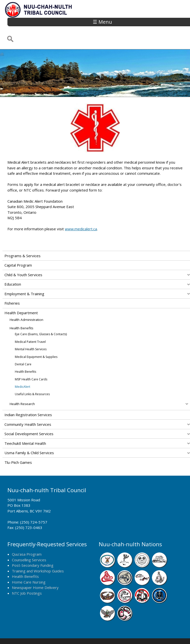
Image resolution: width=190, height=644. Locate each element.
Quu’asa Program (27, 538)
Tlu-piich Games (18, 446)
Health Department (21, 296)
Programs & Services (23, 239)
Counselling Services (29, 543)
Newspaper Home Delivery (35, 571)
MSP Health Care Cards (31, 363)
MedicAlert (23, 370)
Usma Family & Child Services (29, 436)
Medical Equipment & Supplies (36, 340)
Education (13, 268)
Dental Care (23, 348)
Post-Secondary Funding (33, 549)
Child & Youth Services (23, 258)
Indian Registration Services (28, 398)
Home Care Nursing (29, 566)
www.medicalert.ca (81, 213)
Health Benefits (22, 312)
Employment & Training (24, 277)
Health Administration (26, 303)
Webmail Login (168, 634)
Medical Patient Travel (30, 325)
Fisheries (12, 287)
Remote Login (141, 634)
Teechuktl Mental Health (25, 427)
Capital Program (18, 249)
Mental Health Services (31, 333)
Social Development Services (29, 417)
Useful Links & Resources (32, 378)
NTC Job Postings (27, 577)
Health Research (22, 388)
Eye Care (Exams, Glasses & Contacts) (41, 318)
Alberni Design (112, 634)
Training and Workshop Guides (38, 554)
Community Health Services (28, 408)
